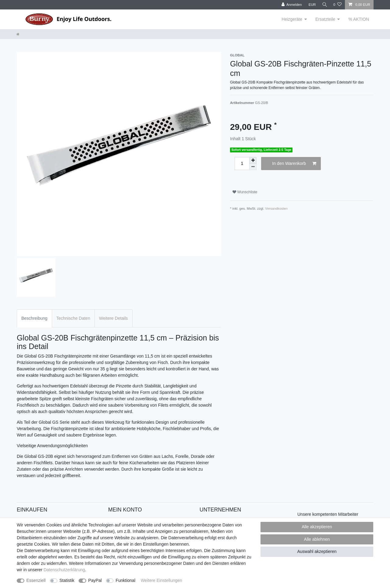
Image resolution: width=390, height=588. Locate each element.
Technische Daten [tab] (73, 318)
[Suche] (324, 5)
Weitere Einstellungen (161, 580)
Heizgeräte (292, 19)
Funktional (125, 580)
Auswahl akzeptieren (317, 551)
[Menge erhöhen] (253, 160)
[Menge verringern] (253, 167)
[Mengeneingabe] (242, 164)
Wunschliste (245, 192)
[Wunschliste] (337, 5)
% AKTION (359, 19)
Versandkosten (276, 208)
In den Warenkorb (294, 164)
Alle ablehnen (317, 539)
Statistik (67, 580)
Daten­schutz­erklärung (64, 570)
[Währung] (311, 5)
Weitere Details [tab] (113, 318)
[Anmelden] (290, 5)
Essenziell (36, 580)
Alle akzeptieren (317, 527)
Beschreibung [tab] (34, 318)
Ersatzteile (325, 19)
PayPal (95, 580)
